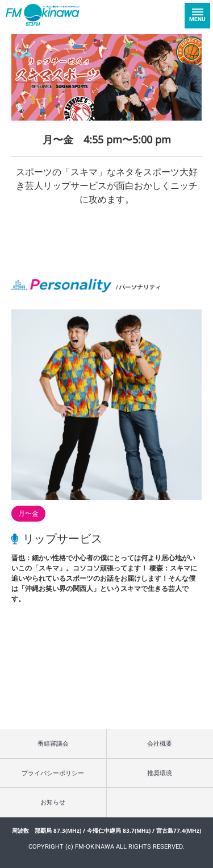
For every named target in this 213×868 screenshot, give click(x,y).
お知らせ (53, 802)
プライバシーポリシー (53, 773)
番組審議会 (53, 743)
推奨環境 (160, 773)
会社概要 (160, 743)
